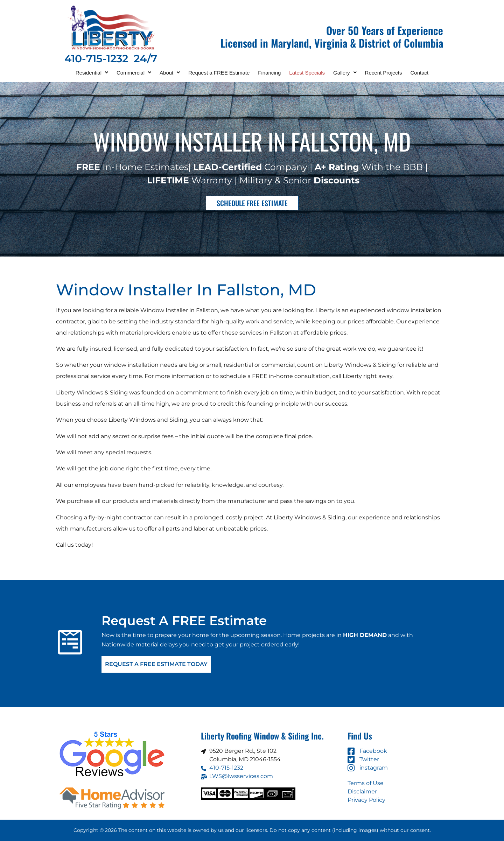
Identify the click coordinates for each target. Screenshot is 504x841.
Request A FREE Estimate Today (156, 664)
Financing (269, 73)
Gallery (345, 73)
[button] (92, 73)
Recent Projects (384, 73)
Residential (92, 73)
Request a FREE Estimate (219, 73)
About (170, 73)
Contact (420, 73)
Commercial (134, 73)
